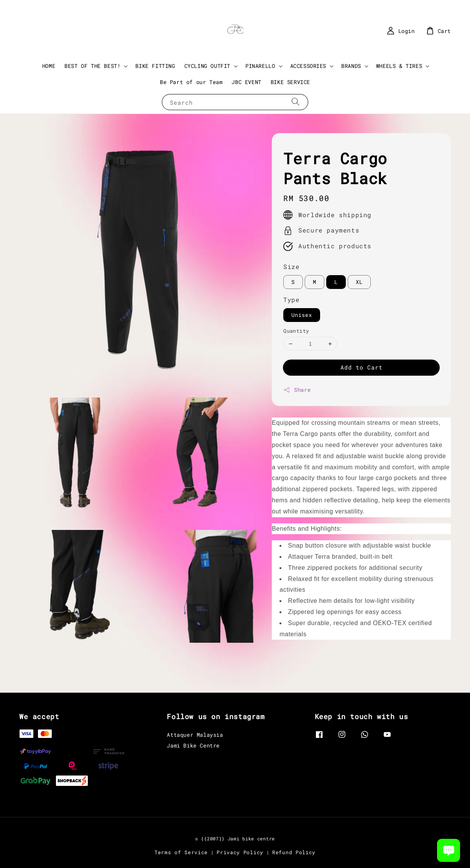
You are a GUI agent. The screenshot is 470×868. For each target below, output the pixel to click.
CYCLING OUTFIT (207, 66)
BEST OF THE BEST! (92, 66)
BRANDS (351, 66)
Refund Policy (294, 852)
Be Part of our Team (191, 82)
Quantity (296, 331)
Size (291, 267)
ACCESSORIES (308, 66)
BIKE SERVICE (290, 82)
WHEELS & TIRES (399, 66)
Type (291, 300)
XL (359, 282)
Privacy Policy (240, 852)
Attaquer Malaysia (195, 735)
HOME (49, 66)
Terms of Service (181, 852)
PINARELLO (260, 66)
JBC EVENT (246, 82)
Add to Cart (362, 367)
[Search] (296, 102)
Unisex (302, 315)
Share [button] (297, 390)
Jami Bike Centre (193, 745)
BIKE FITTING (155, 66)
